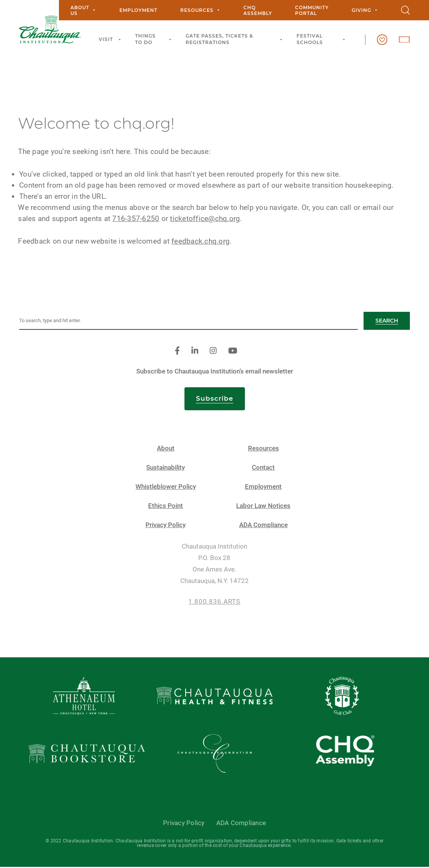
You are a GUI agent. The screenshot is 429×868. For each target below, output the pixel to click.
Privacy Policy (166, 526)
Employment (138, 10)
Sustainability (166, 468)
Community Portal (312, 10)
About (166, 449)
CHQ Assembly (258, 10)
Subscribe (215, 399)
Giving (365, 10)
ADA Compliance (263, 526)
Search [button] (387, 321)
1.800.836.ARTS (214, 602)
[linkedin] (195, 352)
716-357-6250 (137, 219)
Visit (111, 40)
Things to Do (155, 39)
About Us (83, 10)
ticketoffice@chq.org (206, 219)
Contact (263, 468)
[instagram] (213, 352)
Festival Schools (322, 39)
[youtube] (233, 352)
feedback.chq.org (202, 242)
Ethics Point (166, 507)
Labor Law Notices (263, 507)
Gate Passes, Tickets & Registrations (235, 39)
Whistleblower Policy (166, 487)
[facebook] (177, 352)
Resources (200, 10)
